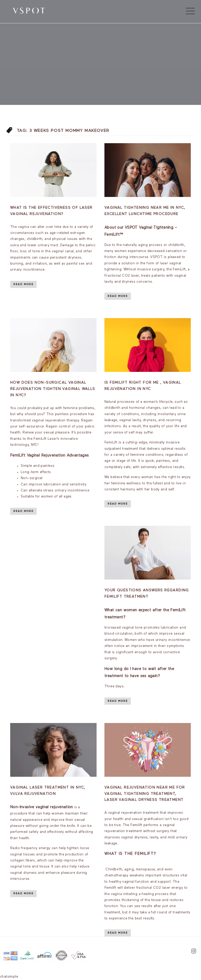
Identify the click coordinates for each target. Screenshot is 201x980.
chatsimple (9, 977)
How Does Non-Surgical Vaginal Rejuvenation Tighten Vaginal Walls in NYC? (53, 389)
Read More (23, 284)
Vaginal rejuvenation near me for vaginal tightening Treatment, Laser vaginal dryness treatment (145, 794)
